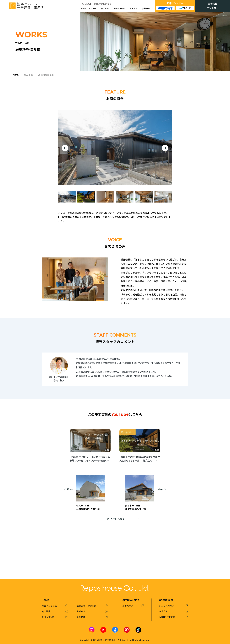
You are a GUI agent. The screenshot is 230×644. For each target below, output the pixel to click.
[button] (65, 148)
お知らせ (81, 611)
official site (131, 600)
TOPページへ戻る (122, 519)
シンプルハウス (167, 606)
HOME (15, 75)
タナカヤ (163, 611)
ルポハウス (128, 606)
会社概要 (146, 8)
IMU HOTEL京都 (167, 617)
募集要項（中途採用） (88, 606)
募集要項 (133, 8)
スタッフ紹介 (119, 8)
